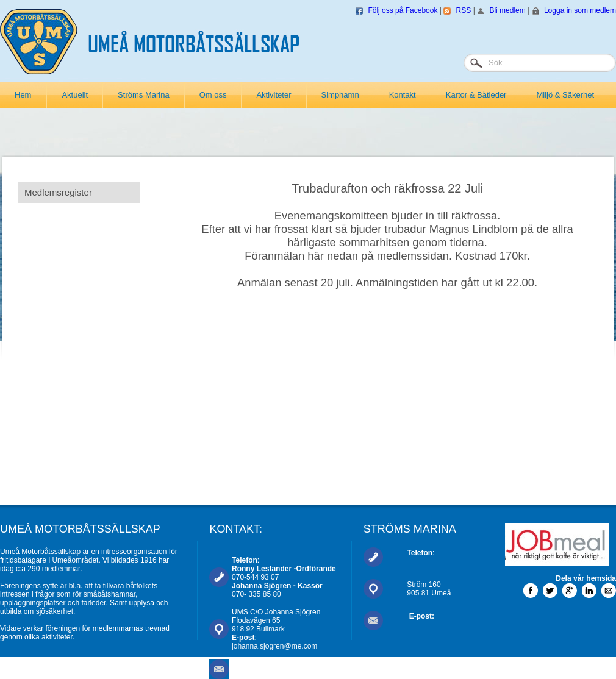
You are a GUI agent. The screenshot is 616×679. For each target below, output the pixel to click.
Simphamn (340, 95)
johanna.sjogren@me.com (274, 646)
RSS (464, 10)
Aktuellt (75, 95)
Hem (23, 95)
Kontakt (403, 95)
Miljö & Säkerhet (565, 95)
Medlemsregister (58, 192)
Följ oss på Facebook (403, 10)
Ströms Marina (144, 95)
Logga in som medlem (580, 10)
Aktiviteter (274, 95)
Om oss (213, 95)
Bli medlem (507, 10)
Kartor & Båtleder (476, 95)
